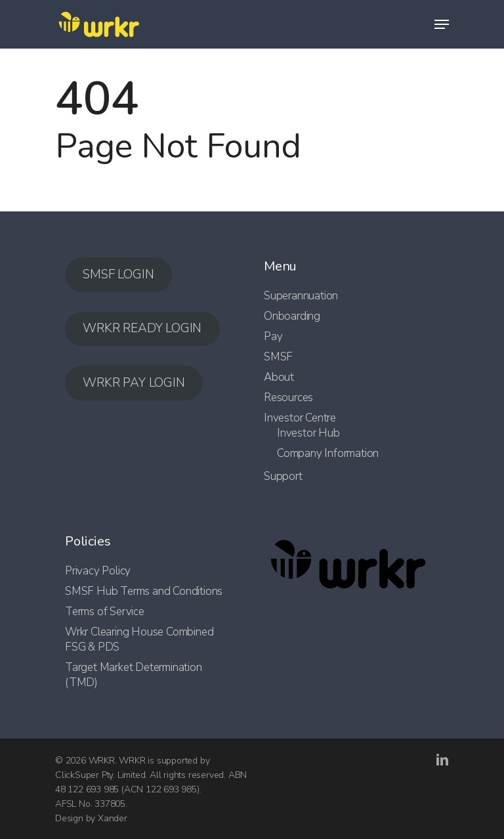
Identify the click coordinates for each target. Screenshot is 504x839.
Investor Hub (308, 433)
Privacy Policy (98, 571)
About (279, 377)
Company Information (328, 453)
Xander (113, 818)
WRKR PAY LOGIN (134, 383)
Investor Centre (300, 418)
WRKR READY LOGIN (142, 328)
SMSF (278, 357)
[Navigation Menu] (442, 24)
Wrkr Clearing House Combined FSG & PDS (139, 639)
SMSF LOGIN (118, 274)
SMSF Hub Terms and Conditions (144, 591)
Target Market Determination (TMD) (134, 675)
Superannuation (301, 296)
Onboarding (292, 316)
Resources (288, 398)
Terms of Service (105, 612)
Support (283, 476)
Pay (273, 336)
